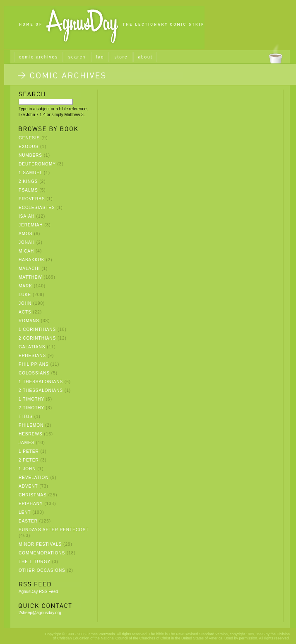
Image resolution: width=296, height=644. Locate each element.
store (121, 57)
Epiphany (31, 504)
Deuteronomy (37, 164)
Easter (28, 521)
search (77, 57)
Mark (25, 286)
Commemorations (42, 553)
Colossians (34, 373)
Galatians (32, 347)
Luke (25, 295)
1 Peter (29, 451)
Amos (25, 234)
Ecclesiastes (37, 208)
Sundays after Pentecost (54, 530)
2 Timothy (31, 408)
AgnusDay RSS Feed (38, 592)
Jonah (27, 242)
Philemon (31, 425)
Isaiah (27, 216)
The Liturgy (35, 562)
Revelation (34, 478)
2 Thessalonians (41, 390)
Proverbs (32, 199)
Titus (26, 417)
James (26, 443)
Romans (29, 321)
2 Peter (29, 460)
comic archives (39, 57)
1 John (27, 469)
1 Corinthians (37, 329)
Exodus (29, 147)
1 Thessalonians (41, 382)
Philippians (34, 364)
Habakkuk (31, 260)
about (145, 57)
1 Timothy (31, 399)
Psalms (28, 190)
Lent (25, 512)
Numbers (30, 155)
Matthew (30, 277)
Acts (25, 312)
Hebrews (31, 434)
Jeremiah (31, 225)
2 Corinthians (37, 338)
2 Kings (28, 181)
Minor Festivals (40, 544)
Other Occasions (42, 570)
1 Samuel (30, 173)
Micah (26, 251)
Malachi (29, 269)
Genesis (29, 138)
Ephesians (32, 356)
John (25, 303)
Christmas (33, 495)
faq (100, 57)
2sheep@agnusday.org (40, 613)
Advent (28, 486)
